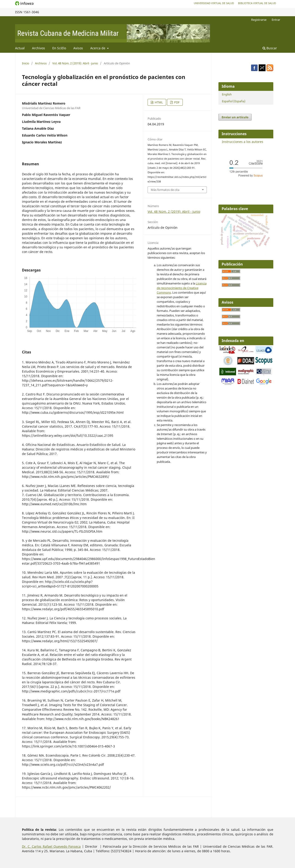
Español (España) (234, 101)
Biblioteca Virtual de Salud (257, 3)
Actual (20, 48)
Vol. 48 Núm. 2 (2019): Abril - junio (75, 63)
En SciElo (59, 48)
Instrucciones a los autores (243, 142)
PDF (177, 102)
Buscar (270, 48)
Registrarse (259, 20)
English (227, 94)
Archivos (39, 48)
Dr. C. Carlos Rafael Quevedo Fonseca (51, 846)
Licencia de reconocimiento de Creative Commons (182, 288)
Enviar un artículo (235, 117)
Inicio (26, 63)
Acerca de (98, 48)
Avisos (78, 48)
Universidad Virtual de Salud (214, 3)
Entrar (276, 20)
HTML (158, 102)
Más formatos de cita (165, 190)
